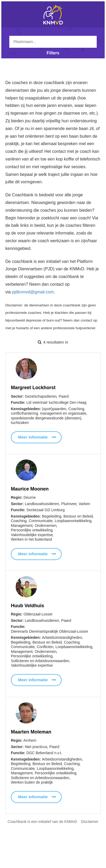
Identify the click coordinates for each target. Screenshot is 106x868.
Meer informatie (33, 437)
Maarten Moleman (31, 736)
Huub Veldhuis (27, 607)
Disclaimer (90, 822)
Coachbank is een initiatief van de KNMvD (42, 822)
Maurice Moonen (30, 489)
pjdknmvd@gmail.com (33, 292)
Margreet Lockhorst (33, 388)
